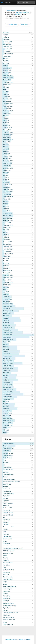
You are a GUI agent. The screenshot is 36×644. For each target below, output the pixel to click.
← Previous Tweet (12, 25)
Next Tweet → (25, 25)
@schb (8, 2)
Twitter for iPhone (25, 18)
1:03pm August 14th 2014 (11, 18)
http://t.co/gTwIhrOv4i (22, 13)
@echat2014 (11, 11)
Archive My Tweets (11, 639)
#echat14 (18, 14)
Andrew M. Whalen (24, 639)
